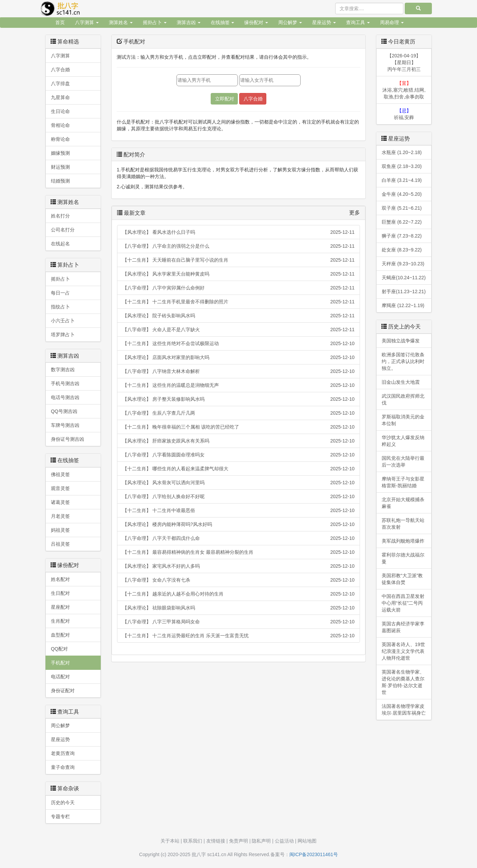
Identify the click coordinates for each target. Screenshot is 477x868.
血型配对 (60, 635)
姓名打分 (60, 216)
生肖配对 (60, 621)
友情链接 (216, 841)
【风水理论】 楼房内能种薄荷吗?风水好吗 (238, 524)
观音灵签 (60, 488)
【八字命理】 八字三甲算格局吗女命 (238, 622)
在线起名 (60, 244)
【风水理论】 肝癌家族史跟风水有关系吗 (238, 441)
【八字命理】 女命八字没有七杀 (238, 580)
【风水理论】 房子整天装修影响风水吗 (238, 399)
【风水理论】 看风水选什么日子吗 (238, 232)
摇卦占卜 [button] (155, 22)
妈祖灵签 (60, 530)
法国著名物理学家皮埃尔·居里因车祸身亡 (404, 710)
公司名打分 (63, 230)
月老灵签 (60, 516)
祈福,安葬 (404, 114)
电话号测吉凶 (65, 397)
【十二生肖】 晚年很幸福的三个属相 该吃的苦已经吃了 (238, 427)
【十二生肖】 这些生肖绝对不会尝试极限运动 (238, 343)
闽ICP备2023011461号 (314, 854)
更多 (355, 213)
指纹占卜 (60, 307)
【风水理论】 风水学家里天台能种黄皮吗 (238, 274)
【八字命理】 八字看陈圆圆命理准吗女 (238, 455)
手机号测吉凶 (65, 383)
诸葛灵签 (60, 502)
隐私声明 (261, 841)
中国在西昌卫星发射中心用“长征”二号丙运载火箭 (403, 603)
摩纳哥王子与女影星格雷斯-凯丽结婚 (403, 482)
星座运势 (60, 739)
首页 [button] (60, 22)
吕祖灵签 (60, 544)
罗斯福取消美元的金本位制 (403, 420)
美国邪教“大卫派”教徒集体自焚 (402, 579)
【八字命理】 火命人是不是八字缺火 (238, 329)
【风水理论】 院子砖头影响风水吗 (238, 316)
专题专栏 (60, 816)
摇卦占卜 (60, 279)
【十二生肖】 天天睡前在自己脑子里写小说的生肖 (238, 260)
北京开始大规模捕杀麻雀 (403, 503)
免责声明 (238, 841)
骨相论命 (60, 125)
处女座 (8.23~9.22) (402, 250)
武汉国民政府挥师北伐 (403, 399)
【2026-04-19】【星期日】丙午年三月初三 (404, 62)
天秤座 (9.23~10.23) (403, 264)
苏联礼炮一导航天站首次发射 (403, 524)
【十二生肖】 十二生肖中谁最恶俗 (238, 510)
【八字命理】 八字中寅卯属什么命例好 (238, 288)
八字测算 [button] (87, 22)
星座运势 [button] (324, 22)
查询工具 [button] (358, 22)
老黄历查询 (63, 753)
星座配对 (60, 607)
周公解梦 (60, 725)
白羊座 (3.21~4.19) (402, 180)
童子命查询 (63, 767)
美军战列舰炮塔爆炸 (403, 541)
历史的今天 (63, 803)
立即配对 (225, 99)
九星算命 (60, 97)
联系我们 (193, 841)
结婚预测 (60, 181)
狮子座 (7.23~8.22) (402, 236)
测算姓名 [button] (121, 22)
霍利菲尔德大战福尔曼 (403, 558)
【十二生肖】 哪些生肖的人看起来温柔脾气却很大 (238, 469)
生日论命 (60, 111)
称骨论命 (60, 139)
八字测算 (60, 56)
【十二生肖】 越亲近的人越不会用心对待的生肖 (238, 594)
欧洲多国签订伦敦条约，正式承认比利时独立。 (403, 361)
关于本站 (170, 841)
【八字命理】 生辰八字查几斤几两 (238, 413)
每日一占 (60, 293)
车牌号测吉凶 (65, 425)
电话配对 (60, 677)
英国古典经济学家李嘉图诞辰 (403, 627)
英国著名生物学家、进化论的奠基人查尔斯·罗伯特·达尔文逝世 (403, 682)
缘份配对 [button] (256, 22)
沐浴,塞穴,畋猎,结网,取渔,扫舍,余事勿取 (404, 90)
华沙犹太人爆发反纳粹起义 (403, 441)
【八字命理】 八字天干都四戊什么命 (238, 538)
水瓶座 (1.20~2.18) (402, 152)
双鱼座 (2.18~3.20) (402, 166)
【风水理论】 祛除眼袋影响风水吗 (238, 608)
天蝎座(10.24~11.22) (404, 278)
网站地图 (307, 841)
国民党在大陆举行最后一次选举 (403, 461)
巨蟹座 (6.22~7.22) (402, 222)
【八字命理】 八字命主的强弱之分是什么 (238, 246)
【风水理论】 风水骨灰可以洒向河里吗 (238, 483)
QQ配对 (59, 649)
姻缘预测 (60, 153)
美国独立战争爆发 (401, 341)
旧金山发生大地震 (401, 382)
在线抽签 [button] (223, 22)
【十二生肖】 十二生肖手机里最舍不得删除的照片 (238, 302)
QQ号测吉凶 (64, 411)
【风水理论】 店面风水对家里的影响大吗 (238, 357)
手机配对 (60, 663)
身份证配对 (63, 691)
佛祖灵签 (60, 474)
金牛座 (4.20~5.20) (402, 194)
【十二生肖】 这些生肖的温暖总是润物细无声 (238, 385)
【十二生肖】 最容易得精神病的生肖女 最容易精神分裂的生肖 (238, 552)
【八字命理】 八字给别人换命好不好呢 (238, 496)
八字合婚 (60, 70)
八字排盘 (60, 83)
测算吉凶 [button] (189, 22)
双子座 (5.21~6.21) (402, 208)
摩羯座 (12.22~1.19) (403, 305)
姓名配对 (60, 579)
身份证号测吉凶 (68, 439)
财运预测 (60, 167)
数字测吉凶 (63, 370)
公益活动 (284, 841)
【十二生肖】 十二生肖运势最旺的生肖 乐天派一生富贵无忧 (238, 636)
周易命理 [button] (392, 22)
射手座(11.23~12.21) (404, 291)
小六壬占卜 (63, 321)
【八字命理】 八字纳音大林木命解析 (238, 371)
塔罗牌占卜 (63, 335)
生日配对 (60, 593)
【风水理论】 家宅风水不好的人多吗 (238, 566)
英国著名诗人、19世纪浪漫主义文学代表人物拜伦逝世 (403, 651)
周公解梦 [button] (290, 22)
